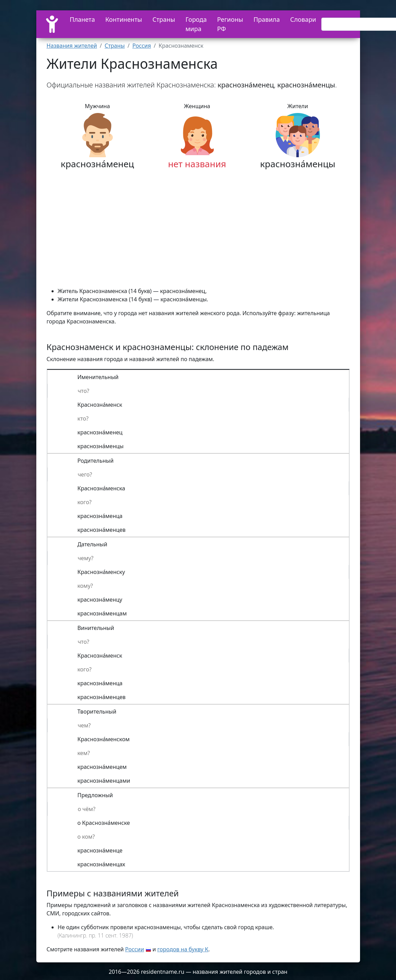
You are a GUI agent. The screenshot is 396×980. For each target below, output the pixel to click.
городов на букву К (183, 949)
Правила (267, 19)
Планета (82, 19)
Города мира (196, 24)
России (135, 949)
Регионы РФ (230, 24)
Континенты (123, 19)
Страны (164, 19)
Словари (303, 19)
